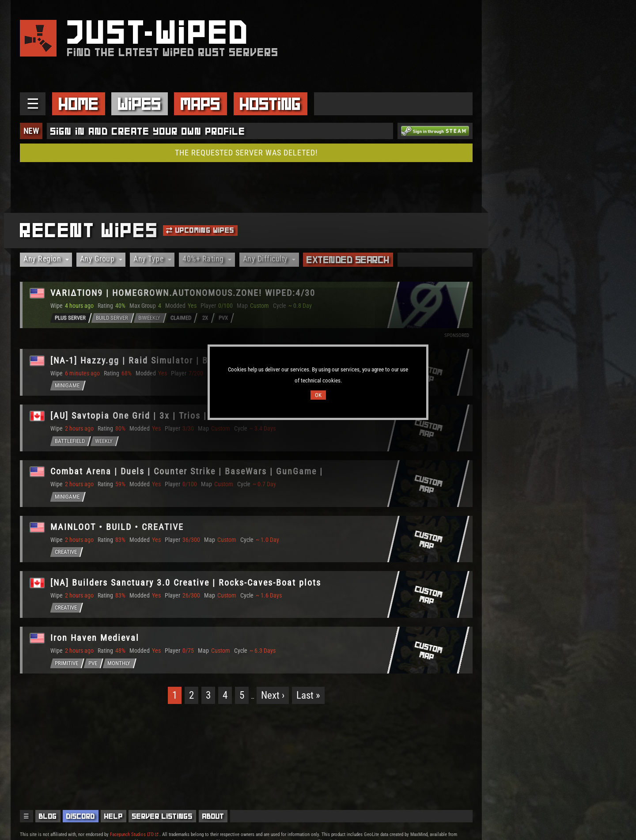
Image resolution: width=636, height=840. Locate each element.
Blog (48, 816)
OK (318, 395)
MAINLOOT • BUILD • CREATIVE (118, 529)
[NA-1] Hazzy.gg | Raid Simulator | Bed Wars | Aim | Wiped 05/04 (193, 361)
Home (79, 104)
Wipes (140, 104)
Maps (201, 104)
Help (114, 816)
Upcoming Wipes (200, 230)
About (213, 816)
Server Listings (162, 816)
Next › (273, 698)
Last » (308, 698)
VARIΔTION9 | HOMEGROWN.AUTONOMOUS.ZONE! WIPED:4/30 (184, 293)
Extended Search (348, 260)
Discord (81, 816)
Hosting (270, 104)
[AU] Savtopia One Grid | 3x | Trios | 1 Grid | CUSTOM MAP (178, 417)
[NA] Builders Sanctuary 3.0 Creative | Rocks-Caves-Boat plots (187, 585)
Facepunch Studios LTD (134, 834)
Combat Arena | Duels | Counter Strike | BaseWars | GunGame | (188, 473)
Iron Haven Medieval (96, 641)
